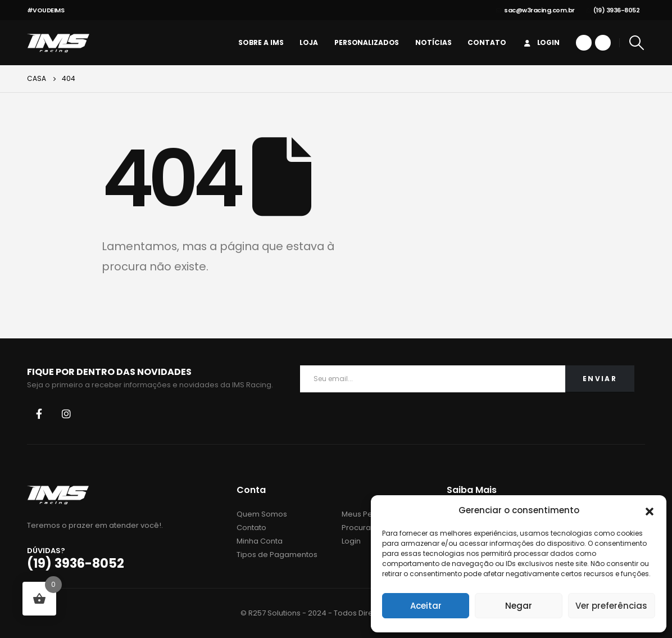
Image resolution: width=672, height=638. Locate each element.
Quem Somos (262, 514)
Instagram (66, 414)
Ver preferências (611, 606)
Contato (487, 42)
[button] (650, 510)
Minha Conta (260, 541)
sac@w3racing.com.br (535, 10)
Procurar (358, 528)
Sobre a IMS (261, 42)
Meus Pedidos (367, 514)
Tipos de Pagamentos (277, 555)
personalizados (367, 42)
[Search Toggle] (636, 43)
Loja (309, 42)
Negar (519, 606)
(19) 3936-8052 (613, 10)
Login (541, 42)
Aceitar (426, 606)
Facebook (39, 414)
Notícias (433, 42)
